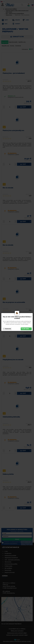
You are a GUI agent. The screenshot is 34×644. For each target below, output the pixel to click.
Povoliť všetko (26, 329)
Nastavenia (7, 329)
